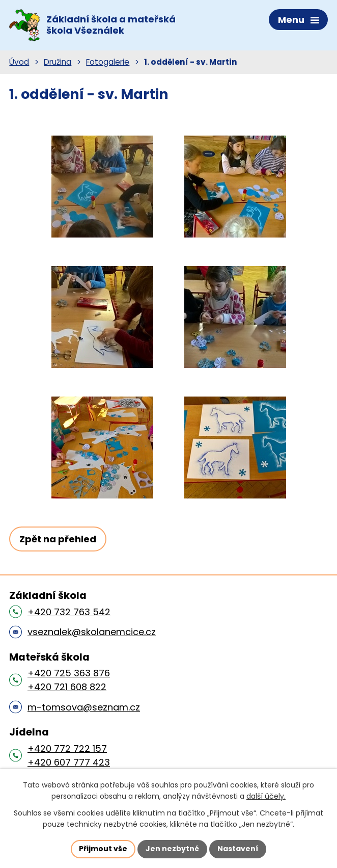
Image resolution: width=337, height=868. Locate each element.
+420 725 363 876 (69, 673)
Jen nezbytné (172, 849)
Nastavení (238, 849)
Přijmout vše (103, 849)
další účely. (266, 797)
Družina (58, 62)
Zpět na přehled (58, 539)
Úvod (19, 62)
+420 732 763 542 (69, 612)
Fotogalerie (108, 62)
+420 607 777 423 (69, 762)
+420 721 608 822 (67, 687)
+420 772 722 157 (67, 748)
